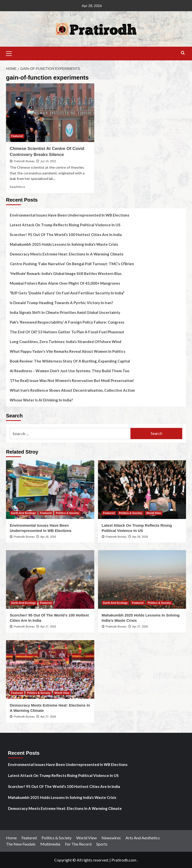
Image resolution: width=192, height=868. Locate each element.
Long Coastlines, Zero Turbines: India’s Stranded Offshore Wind (65, 342)
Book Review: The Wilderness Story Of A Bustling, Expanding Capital (70, 361)
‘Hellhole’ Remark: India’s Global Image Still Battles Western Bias (66, 273)
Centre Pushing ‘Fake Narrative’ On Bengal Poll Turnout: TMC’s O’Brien (72, 264)
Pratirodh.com (124, 860)
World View (86, 838)
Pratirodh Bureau (24, 161)
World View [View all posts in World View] (154, 513)
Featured (29, 838)
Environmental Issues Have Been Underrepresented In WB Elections (69, 215)
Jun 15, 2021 (48, 161)
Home (11, 838)
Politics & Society (56, 838)
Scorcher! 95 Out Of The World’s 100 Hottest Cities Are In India (66, 235)
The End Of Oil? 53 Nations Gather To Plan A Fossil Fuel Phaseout (67, 332)
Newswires (111, 838)
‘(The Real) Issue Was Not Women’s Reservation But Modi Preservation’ (72, 380)
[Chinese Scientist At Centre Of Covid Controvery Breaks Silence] (50, 113)
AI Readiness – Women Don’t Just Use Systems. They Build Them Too (69, 371)
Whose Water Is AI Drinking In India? (41, 400)
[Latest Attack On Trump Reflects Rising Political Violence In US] (142, 490)
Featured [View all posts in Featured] (17, 136)
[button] (11, 53)
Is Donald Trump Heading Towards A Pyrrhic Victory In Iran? (61, 303)
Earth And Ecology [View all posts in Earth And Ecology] (23, 513)
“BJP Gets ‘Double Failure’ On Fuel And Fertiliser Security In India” (67, 293)
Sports (102, 844)
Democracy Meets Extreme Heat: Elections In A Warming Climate (67, 254)
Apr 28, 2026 (48, 537)
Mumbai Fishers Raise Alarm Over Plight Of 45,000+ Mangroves (65, 283)
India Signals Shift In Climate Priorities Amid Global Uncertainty (65, 312)
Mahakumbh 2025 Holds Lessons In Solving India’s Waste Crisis (64, 244)
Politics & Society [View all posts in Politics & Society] (67, 513)
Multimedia (50, 844)
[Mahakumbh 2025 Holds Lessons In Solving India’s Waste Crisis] (142, 579)
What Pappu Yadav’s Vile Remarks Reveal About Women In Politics (67, 351)
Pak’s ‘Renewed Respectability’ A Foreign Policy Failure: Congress (67, 322)
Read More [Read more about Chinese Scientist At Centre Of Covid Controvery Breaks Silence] (17, 187)
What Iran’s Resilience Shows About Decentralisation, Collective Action (72, 390)
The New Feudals (21, 844)
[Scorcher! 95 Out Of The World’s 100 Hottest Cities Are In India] (50, 579)
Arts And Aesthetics (143, 838)
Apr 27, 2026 (48, 626)
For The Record (78, 844)
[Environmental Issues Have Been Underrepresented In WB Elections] (50, 490)
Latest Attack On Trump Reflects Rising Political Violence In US (65, 225)
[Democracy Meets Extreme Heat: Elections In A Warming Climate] (50, 670)
